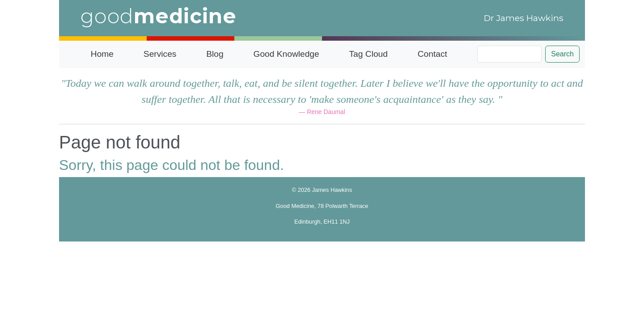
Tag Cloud (369, 54)
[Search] (510, 54)
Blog (215, 54)
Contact (432, 54)
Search (562, 54)
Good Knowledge (286, 54)
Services (160, 54)
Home (102, 54)
